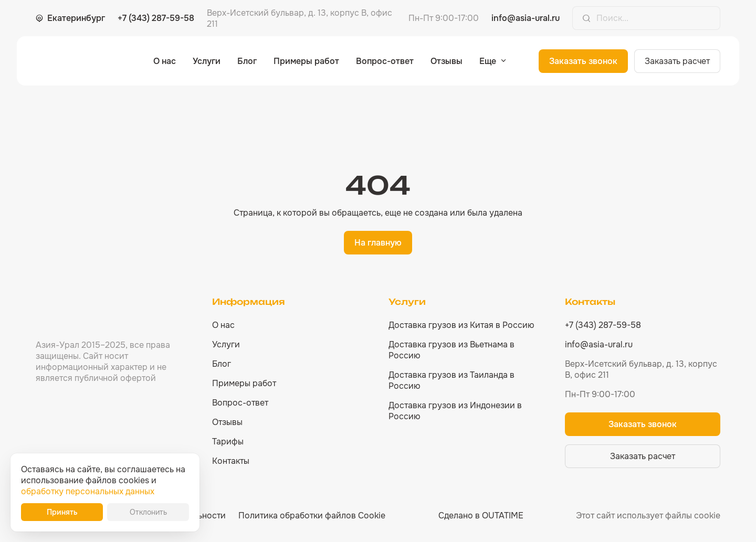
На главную (378, 243)
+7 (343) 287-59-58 (156, 18)
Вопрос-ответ (385, 61)
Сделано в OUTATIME (481, 516)
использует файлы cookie (669, 516)
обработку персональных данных (88, 491)
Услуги (207, 61)
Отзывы (447, 61)
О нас (165, 61)
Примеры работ (306, 61)
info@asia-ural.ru (526, 18)
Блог (247, 61)
